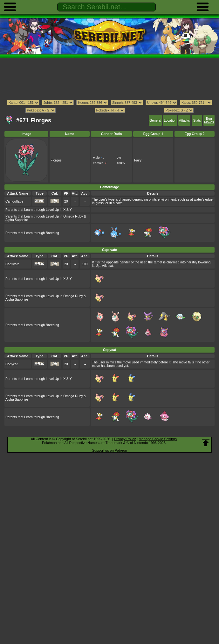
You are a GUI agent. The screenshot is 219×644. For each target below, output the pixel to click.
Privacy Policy (125, 439)
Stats (197, 121)
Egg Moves (209, 120)
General (155, 121)
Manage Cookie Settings (158, 439)
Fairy (138, 160)
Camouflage (14, 201)
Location (170, 121)
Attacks (184, 121)
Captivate (12, 264)
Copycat (11, 364)
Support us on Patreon (109, 450)
